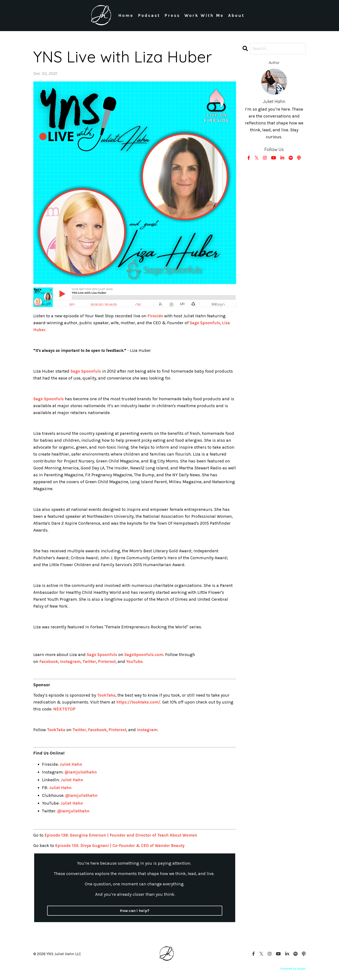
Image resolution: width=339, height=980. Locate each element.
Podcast (149, 15)
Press (172, 15)
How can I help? (135, 911)
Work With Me (204, 15)
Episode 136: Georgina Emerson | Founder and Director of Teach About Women (125, 835)
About (236, 15)
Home (126, 15)
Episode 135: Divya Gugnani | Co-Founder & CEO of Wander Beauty (123, 846)
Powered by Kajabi (293, 969)
